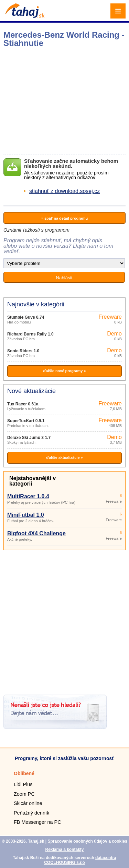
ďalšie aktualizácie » (64, 457)
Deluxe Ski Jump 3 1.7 (29, 438)
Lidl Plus (23, 784)
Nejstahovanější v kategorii (33, 481)
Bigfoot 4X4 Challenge (36, 533)
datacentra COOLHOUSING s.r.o (80, 860)
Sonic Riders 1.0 (23, 351)
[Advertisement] (64, 620)
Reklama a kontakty (64, 849)
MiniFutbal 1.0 (26, 515)
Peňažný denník (31, 813)
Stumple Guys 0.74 (26, 317)
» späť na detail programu (64, 218)
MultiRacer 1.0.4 (28, 496)
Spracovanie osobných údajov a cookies (87, 841)
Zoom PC (24, 794)
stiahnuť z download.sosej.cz (64, 191)
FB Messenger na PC (37, 822)
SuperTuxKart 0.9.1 (26, 421)
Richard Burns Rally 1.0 (30, 334)
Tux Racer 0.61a (23, 404)
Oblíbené (24, 773)
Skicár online (28, 803)
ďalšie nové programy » (64, 371)
